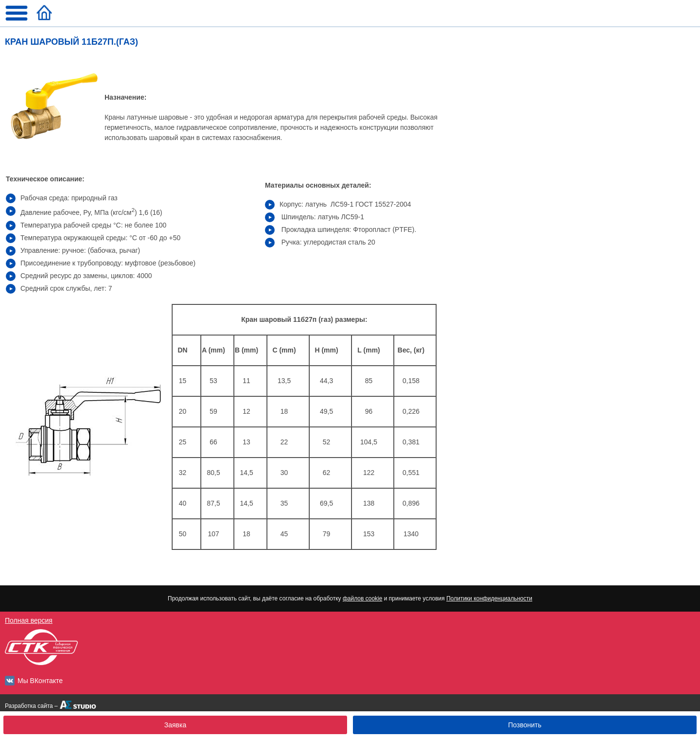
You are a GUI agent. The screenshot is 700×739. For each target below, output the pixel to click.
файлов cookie (362, 598)
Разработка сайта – (31, 706)
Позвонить (525, 725)
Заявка (175, 725)
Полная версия (29, 620)
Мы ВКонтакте (40, 681)
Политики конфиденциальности (489, 598)
